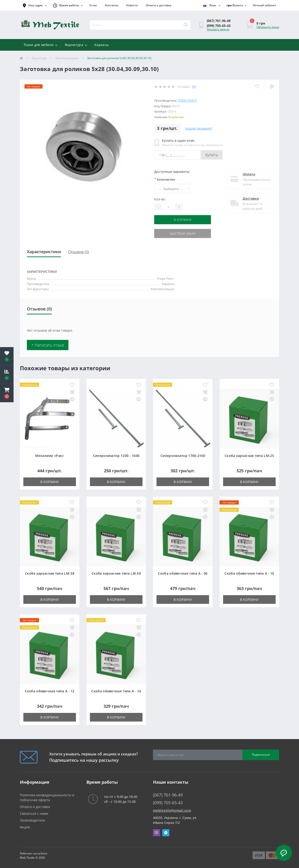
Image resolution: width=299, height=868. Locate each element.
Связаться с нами (34, 813)
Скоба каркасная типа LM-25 (249, 456)
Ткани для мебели (40, 45)
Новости (132, 5)
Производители (32, 820)
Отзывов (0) (78, 252)
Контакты (112, 5)
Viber (157, 833)
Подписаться (261, 755)
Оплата (245, 174)
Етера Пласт (188, 100)
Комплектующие (67, 58)
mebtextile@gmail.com (172, 810)
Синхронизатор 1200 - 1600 (116, 456)
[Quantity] (168, 207)
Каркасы (101, 45)
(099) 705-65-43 (219, 26)
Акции (25, 827)
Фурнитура (76, 45)
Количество (165, 179)
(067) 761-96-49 (219, 21)
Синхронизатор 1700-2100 (183, 456)
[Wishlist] (257, 87)
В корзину (183, 220)
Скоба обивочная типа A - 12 (50, 691)
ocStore (42, 853)
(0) (194, 87)
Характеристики (44, 252)
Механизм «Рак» (50, 456)
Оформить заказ (268, 27)
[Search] (185, 25)
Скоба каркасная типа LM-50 (116, 573)
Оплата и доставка (159, 5)
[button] (7, 393)
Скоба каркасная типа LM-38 (50, 573)
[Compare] (272, 87)
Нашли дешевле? (199, 128)
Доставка (247, 198)
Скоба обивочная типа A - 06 (183, 573)
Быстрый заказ (183, 233)
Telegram (166, 833)
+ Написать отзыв (48, 345)
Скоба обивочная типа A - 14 (116, 691)
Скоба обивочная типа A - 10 (249, 573)
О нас (93, 5)
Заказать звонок (218, 29)
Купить (212, 155)
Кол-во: (160, 199)
